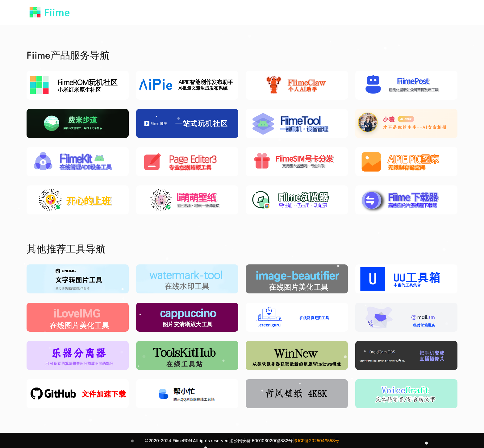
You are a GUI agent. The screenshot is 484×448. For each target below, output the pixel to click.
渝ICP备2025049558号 (316, 441)
